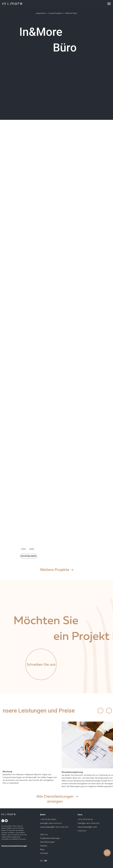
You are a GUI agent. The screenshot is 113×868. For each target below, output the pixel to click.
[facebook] (3, 821)
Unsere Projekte (55, 13)
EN (42, 861)
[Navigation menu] (109, 4)
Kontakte (44, 853)
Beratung (7, 772)
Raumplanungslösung (72, 772)
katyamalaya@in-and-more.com (54, 827)
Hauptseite (41, 13)
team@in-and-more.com (51, 823)
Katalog (44, 846)
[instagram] (6, 821)
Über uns (44, 835)
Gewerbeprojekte (29, 556)
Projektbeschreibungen (50, 838)
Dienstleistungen (47, 842)
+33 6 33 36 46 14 (85, 820)
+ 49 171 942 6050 (48, 820)
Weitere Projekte (55, 570)
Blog (42, 850)
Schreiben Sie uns (41, 665)
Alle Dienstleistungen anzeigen (55, 799)
